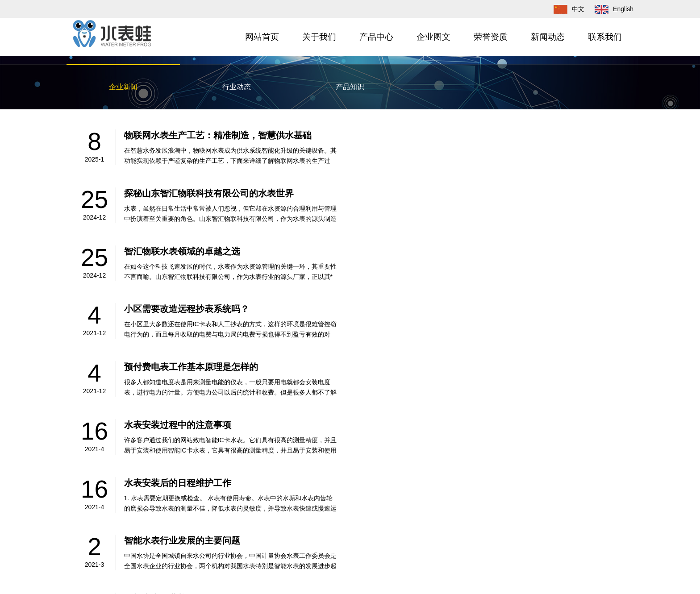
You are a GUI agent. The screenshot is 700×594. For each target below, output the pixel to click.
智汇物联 (128, 563)
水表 (148, 563)
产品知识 (350, 87)
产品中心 (376, 37)
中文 (565, 9)
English (610, 9)
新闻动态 (548, 37)
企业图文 (433, 37)
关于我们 (319, 37)
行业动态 (237, 87)
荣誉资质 (491, 37)
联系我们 (605, 37)
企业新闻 (123, 87)
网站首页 (262, 37)
